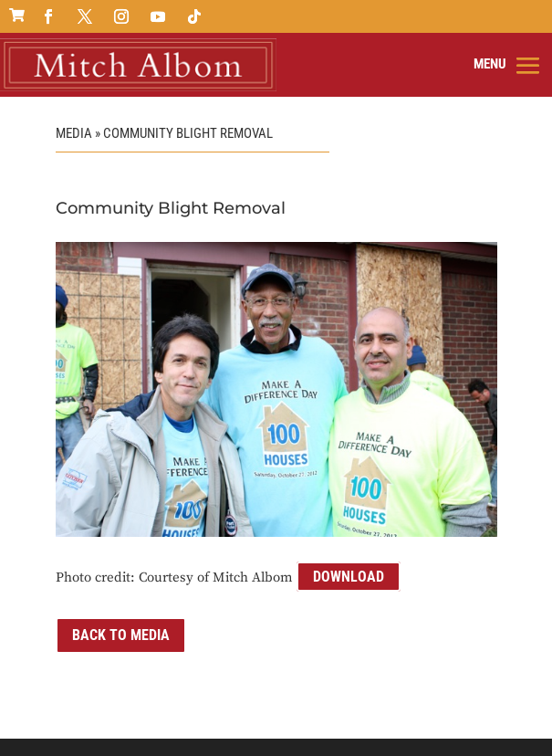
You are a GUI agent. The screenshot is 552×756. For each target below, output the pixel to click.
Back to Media (121, 635)
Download (349, 577)
